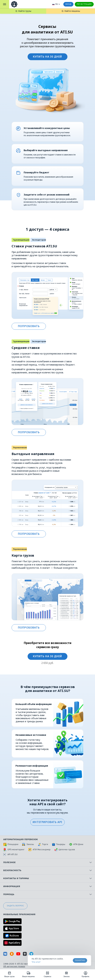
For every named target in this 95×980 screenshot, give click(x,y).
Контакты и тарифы (47, 878)
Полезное (47, 862)
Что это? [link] (36, 962)
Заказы (28, 844)
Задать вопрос (15, 906)
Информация (47, 886)
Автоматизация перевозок (21, 839)
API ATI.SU (10, 854)
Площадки (11, 844)
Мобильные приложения (19, 914)
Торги (43, 844)
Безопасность (47, 870)
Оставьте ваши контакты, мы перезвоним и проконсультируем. (48, 811)
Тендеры (59, 844)
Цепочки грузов (65, 850)
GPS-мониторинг (14, 850)
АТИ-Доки (76, 844)
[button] (47, 822)
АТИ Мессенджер (39, 850)
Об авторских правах (14, 966)
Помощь (47, 894)
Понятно (80, 960)
